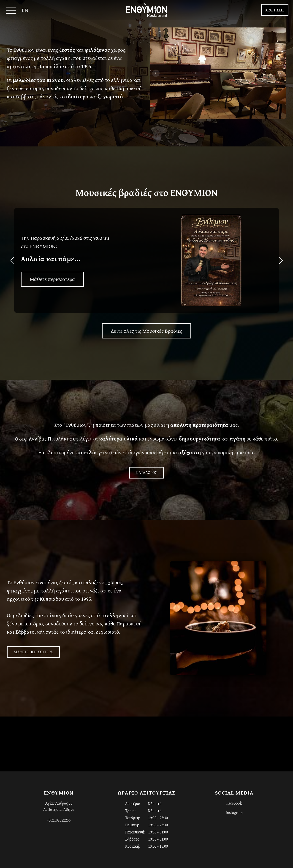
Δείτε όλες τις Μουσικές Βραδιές (146, 331)
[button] (145, 310)
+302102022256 (59, 820)
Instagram (234, 813)
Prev (156, 73)
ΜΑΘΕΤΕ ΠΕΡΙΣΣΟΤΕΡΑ (33, 652)
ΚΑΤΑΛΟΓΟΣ (147, 472)
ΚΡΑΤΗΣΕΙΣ (275, 10)
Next (280, 73)
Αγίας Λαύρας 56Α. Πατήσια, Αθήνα (59, 806)
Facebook (234, 803)
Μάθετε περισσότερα (52, 279)
